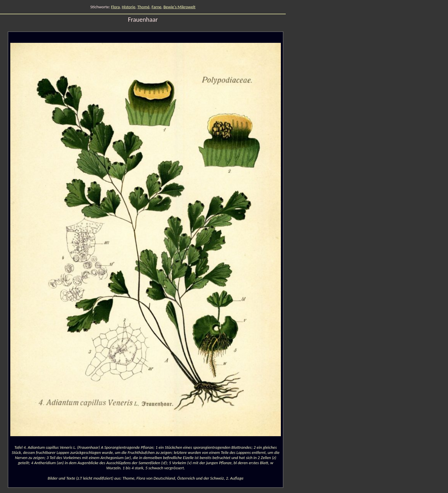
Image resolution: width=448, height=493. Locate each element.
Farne (156, 7)
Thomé (144, 7)
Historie (128, 7)
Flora (115, 7)
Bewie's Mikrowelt (179, 7)
